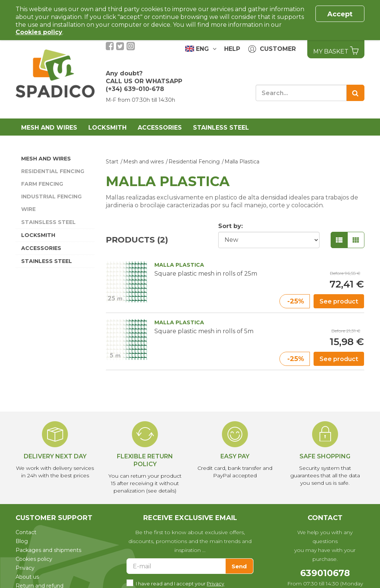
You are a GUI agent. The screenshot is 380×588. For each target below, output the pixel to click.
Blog (22, 541)
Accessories (160, 128)
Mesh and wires (49, 128)
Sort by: (230, 226)
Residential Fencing (53, 171)
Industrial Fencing (51, 196)
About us (27, 577)
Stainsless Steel (48, 222)
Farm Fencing (42, 184)
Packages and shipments (48, 550)
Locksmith (107, 128)
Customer (272, 49)
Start (112, 162)
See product (339, 301)
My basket (336, 51)
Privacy (25, 568)
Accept (340, 14)
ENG (201, 49)
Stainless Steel (221, 128)
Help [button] (232, 49)
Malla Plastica (242, 162)
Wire (28, 209)
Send (239, 566)
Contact (26, 532)
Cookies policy (34, 559)
